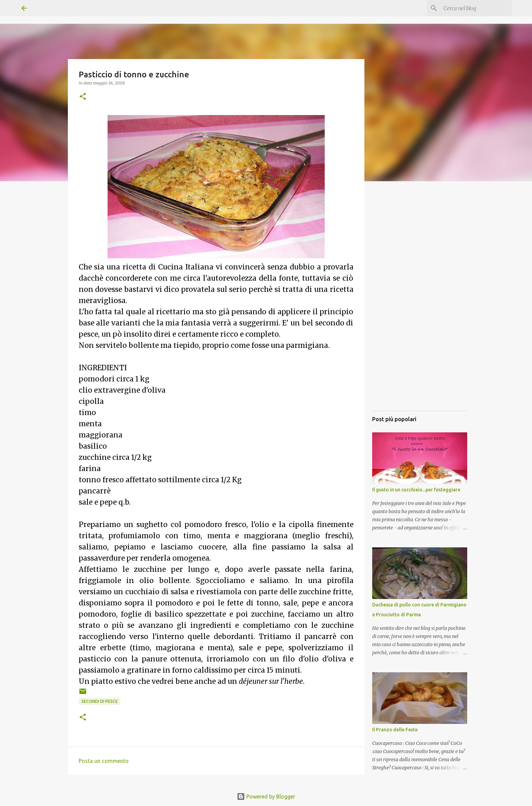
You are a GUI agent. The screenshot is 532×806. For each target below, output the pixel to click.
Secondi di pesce (100, 701)
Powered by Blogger (266, 796)
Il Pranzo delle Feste (395, 730)
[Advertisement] (420, 304)
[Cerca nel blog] (476, 8)
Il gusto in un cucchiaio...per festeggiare (416, 490)
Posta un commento (104, 761)
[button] (83, 97)
